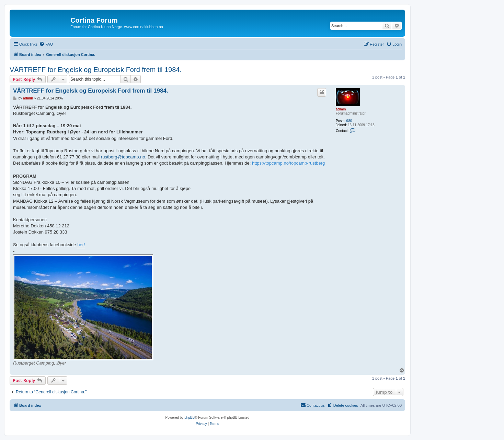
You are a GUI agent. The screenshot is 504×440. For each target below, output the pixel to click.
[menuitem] (46, 44)
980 (349, 121)
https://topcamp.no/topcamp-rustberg (288, 163)
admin (341, 109)
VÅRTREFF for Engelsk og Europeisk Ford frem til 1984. (96, 70)
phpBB (190, 418)
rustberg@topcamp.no (123, 157)
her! (81, 245)
